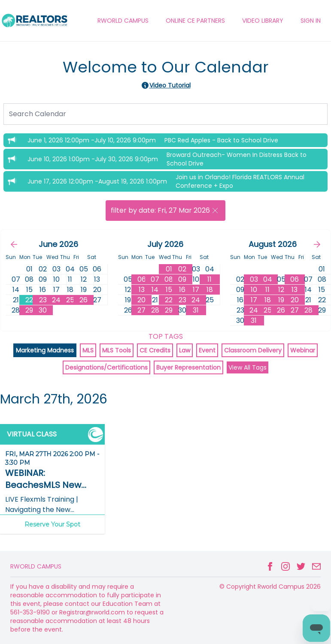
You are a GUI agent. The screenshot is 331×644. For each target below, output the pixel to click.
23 (43, 300)
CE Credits (155, 350)
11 (210, 279)
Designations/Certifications (106, 367)
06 (142, 279)
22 (29, 300)
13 (142, 290)
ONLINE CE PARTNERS (195, 21)
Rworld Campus (36, 566)
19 (281, 300)
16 (182, 290)
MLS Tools (117, 350)
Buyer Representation (188, 367)
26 (84, 300)
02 (182, 269)
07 (155, 279)
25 (70, 300)
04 (268, 279)
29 (29, 310)
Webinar (303, 350)
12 (281, 290)
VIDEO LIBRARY (263, 21)
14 (155, 290)
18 (210, 290)
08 (169, 279)
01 (169, 269)
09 (182, 279)
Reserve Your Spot (52, 524)
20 (141, 300)
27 (141, 310)
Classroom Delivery (253, 350)
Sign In (311, 21)
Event (207, 350)
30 (43, 310)
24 (56, 300)
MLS (88, 350)
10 (254, 290)
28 (155, 310)
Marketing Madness (45, 350)
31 (196, 310)
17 (196, 290)
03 (254, 279)
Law (185, 350)
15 (169, 290)
